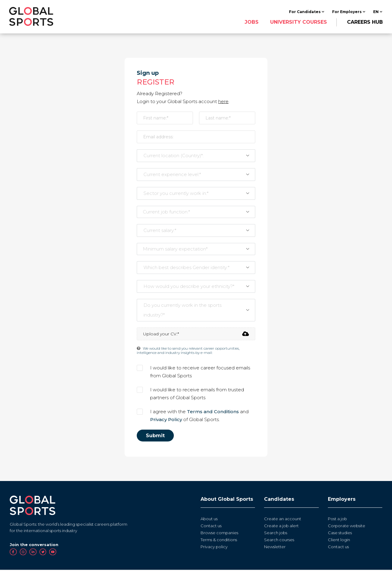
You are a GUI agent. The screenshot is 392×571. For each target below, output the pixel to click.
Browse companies (219, 534)
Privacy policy (214, 548)
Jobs (251, 22)
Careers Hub (364, 22)
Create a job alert (281, 527)
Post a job (337, 520)
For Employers (346, 12)
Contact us (211, 527)
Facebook (13, 553)
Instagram (23, 553)
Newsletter (275, 548)
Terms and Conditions (213, 412)
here (223, 102)
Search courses (279, 541)
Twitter (43, 553)
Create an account (283, 520)
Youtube (53, 553)
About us (209, 520)
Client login (339, 541)
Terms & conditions (219, 541)
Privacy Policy (166, 420)
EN (375, 12)
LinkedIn (33, 553)
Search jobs (276, 534)
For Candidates (304, 12)
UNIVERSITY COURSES (298, 22)
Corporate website (347, 527)
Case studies (340, 534)
